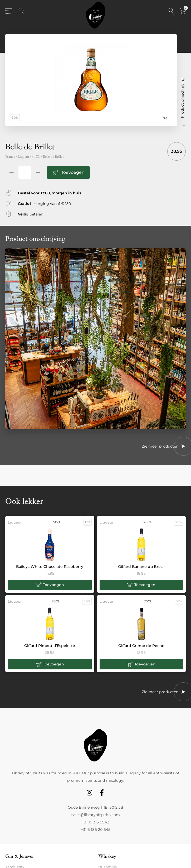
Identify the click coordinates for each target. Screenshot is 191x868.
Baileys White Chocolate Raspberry (50, 567)
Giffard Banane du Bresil (141, 567)
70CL (36, 157)
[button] (50, 585)
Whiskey (107, 856)
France (10, 157)
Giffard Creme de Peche (141, 646)
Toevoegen (73, 172)
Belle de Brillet (53, 157)
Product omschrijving (182, 98)
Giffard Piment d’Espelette (50, 646)
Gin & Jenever (20, 856)
